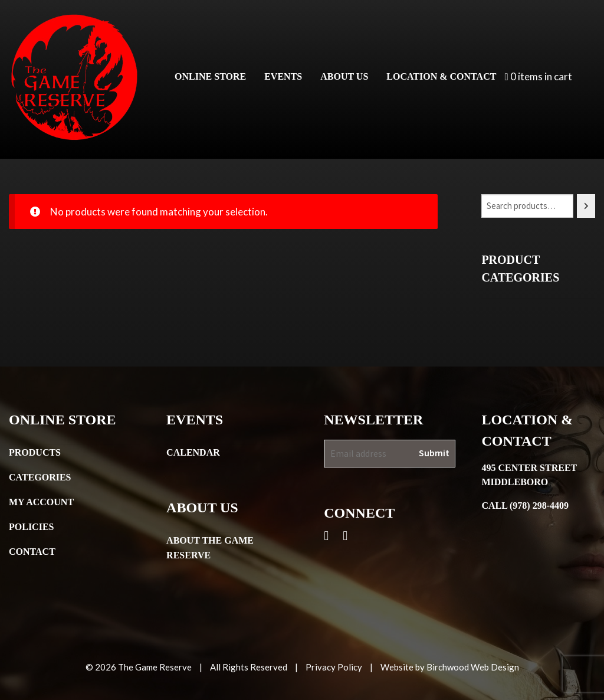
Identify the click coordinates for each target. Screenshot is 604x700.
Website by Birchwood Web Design (450, 667)
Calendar (193, 452)
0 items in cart (538, 76)
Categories (40, 477)
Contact (32, 552)
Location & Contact (441, 76)
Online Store (210, 76)
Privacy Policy (334, 667)
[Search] (586, 206)
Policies (31, 527)
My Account (41, 502)
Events (283, 76)
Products (35, 452)
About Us (344, 76)
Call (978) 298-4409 (525, 506)
